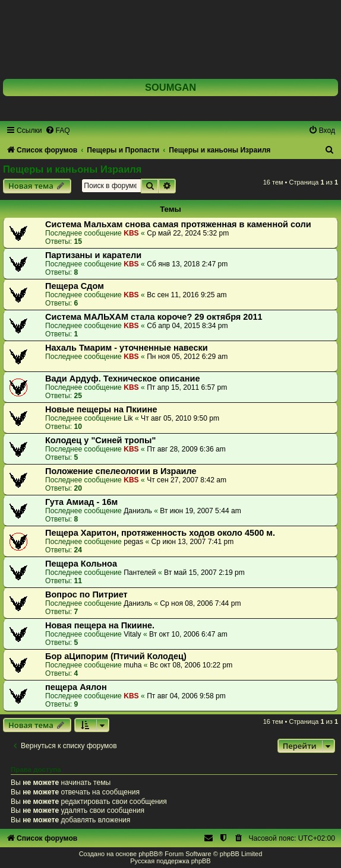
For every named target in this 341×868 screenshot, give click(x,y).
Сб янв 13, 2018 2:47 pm (187, 264)
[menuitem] (58, 131)
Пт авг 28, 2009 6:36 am (186, 449)
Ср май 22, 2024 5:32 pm (188, 233)
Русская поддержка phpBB (170, 861)
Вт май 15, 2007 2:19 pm (204, 573)
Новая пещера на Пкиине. (100, 625)
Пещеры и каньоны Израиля (72, 169)
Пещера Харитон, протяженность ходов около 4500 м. (160, 533)
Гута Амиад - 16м (81, 502)
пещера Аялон (76, 687)
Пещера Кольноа (81, 564)
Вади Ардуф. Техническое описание (123, 379)
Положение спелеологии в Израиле (121, 471)
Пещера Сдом (75, 286)
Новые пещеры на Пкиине (101, 409)
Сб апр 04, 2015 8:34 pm (187, 326)
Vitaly (132, 634)
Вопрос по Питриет (86, 594)
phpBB (148, 854)
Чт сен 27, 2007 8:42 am (187, 480)
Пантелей (140, 573)
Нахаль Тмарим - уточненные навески (127, 348)
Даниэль (138, 511)
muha (132, 665)
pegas (133, 542)
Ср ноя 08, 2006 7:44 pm (200, 603)
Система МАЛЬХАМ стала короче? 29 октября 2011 (154, 317)
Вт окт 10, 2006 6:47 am (188, 634)
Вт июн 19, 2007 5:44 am (201, 511)
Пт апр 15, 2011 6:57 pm (187, 387)
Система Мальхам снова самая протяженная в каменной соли (178, 224)
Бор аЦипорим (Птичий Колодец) (116, 656)
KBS (131, 233)
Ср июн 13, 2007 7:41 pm (193, 542)
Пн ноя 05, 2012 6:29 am (187, 357)
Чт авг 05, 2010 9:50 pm (180, 418)
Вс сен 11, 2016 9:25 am (187, 295)
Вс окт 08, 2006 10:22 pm (191, 665)
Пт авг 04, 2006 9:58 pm (186, 696)
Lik (128, 418)
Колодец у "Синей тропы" (100, 440)
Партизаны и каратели (93, 255)
